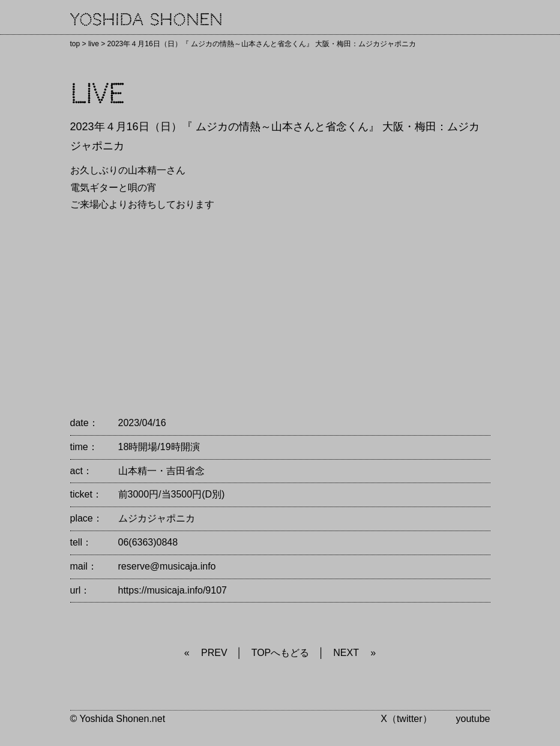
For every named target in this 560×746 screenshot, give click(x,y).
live (94, 44)
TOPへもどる (281, 653)
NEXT (346, 653)
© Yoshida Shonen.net (118, 719)
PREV (214, 653)
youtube (473, 719)
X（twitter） (406, 719)
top (75, 44)
